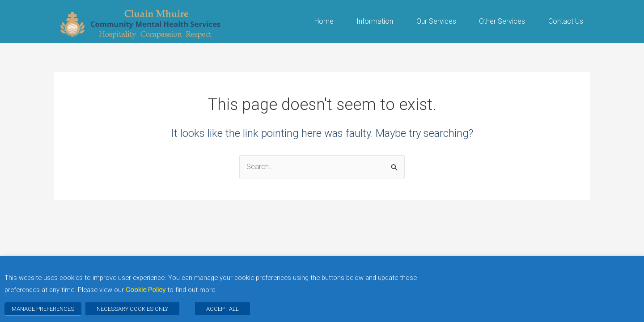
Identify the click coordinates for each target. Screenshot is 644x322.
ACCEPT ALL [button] (222, 309)
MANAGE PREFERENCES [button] (43, 309)
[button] (338, 21)
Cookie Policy (146, 290)
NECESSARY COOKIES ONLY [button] (132, 309)
